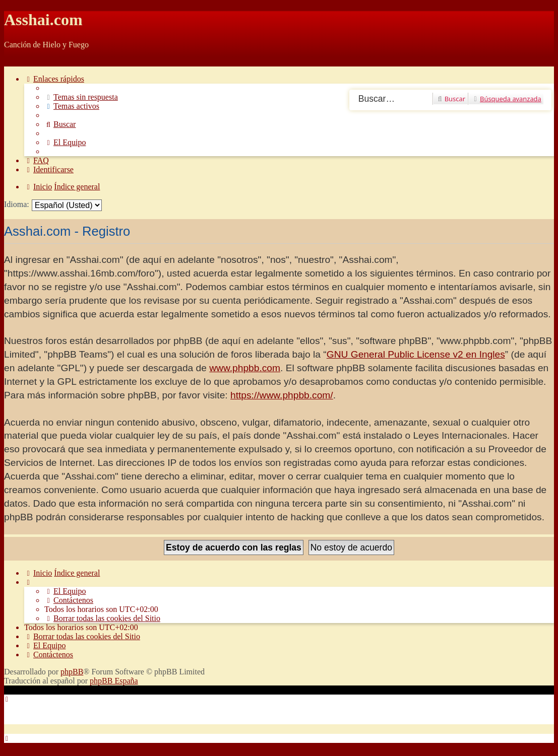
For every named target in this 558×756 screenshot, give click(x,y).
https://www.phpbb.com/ (282, 395)
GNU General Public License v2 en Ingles (416, 354)
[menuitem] (81, 97)
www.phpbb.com (245, 368)
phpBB (72, 672)
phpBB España (114, 681)
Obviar (15, 62)
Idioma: (17, 204)
